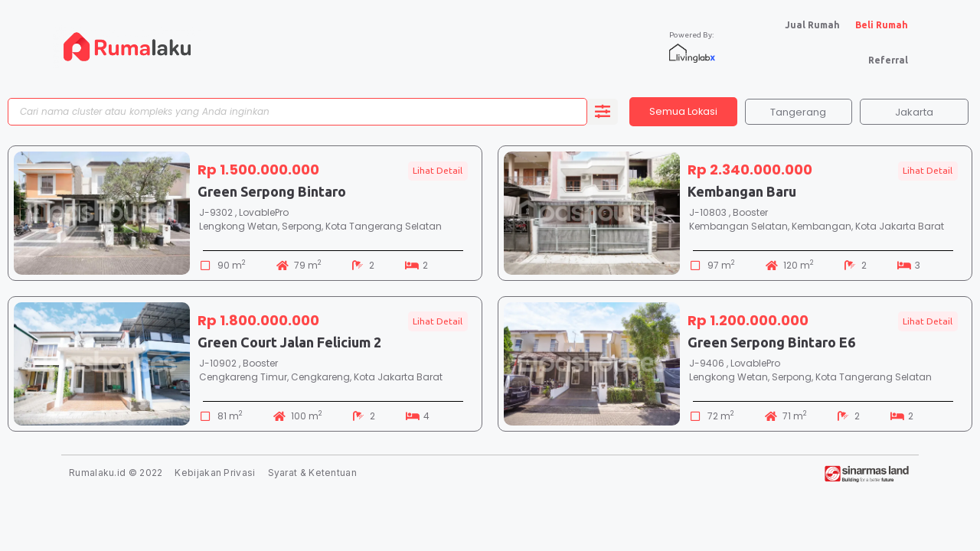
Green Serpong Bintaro (272, 192)
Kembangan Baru (742, 192)
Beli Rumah (882, 25)
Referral (888, 60)
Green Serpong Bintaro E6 (771, 343)
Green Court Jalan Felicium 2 (289, 343)
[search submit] (603, 112)
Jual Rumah (812, 25)
